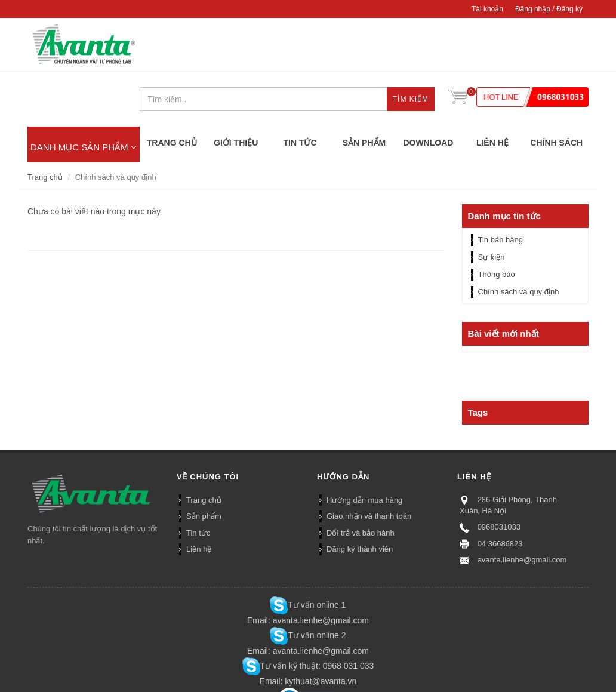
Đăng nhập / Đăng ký (549, 9)
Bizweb (91, 679)
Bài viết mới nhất (503, 279)
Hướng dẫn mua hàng (364, 445)
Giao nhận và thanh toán (369, 462)
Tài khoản (487, 9)
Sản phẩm (204, 462)
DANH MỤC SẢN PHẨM (84, 93)
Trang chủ (204, 445)
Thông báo (497, 220)
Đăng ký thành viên (360, 495)
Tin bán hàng (500, 185)
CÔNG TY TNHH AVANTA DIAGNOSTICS (84, 45)
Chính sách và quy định (519, 237)
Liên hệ (199, 495)
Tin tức (198, 478)
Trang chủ (45, 122)
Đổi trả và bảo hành (361, 478)
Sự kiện (492, 203)
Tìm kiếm (411, 45)
